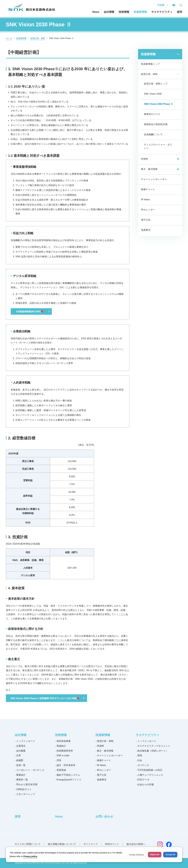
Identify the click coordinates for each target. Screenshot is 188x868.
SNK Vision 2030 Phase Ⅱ (158, 104)
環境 (140, 755)
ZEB (59, 760)
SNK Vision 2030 (153, 94)
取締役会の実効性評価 (156, 124)
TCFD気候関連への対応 (150, 770)
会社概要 (21, 751)
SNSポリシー (112, 844)
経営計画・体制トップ (156, 84)
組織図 (20, 760)
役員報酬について (153, 134)
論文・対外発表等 (66, 765)
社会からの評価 (146, 784)
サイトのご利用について (28, 844)
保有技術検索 (64, 741)
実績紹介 (61, 746)
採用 (179, 12)
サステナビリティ (162, 12)
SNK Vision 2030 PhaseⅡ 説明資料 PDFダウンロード (45, 698)
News (96, 12)
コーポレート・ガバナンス (30, 770)
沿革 (19, 755)
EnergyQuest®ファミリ (69, 780)
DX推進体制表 (30, 312)
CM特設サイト (24, 789)
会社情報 (109, 12)
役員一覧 (21, 765)
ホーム (9, 38)
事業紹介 (21, 775)
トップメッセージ (26, 741)
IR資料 (145, 159)
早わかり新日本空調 (27, 784)
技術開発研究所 (65, 751)
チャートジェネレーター (154, 179)
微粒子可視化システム (68, 775)
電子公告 (146, 220)
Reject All (155, 855)
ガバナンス (143, 765)
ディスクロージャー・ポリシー (158, 146)
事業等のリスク (152, 114)
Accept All (170, 855)
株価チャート (148, 189)
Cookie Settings (136, 855)
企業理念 (21, 746)
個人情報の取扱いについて (62, 844)
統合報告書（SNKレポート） (153, 751)
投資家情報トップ (150, 64)
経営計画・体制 (38, 38)
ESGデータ (143, 780)
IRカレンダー (148, 210)
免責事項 (146, 230)
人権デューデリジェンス (150, 775)
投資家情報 (140, 12)
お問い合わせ (104, 816)
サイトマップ (90, 844)
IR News (145, 200)
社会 (140, 760)
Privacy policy (30, 856)
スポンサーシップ (26, 794)
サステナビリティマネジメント (154, 746)
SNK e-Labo (63, 755)
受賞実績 (61, 770)
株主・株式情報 (149, 169)
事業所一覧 (22, 780)
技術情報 (124, 12)
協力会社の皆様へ (136, 844)
